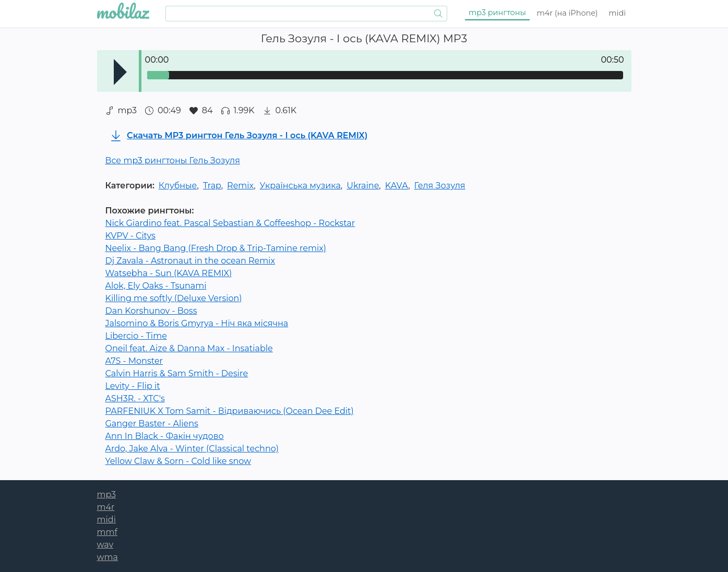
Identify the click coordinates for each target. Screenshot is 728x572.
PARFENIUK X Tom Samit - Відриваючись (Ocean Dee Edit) (230, 411)
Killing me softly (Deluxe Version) (174, 298)
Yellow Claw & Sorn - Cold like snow (178, 461)
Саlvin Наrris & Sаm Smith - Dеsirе (177, 373)
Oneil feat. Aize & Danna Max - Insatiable (189, 348)
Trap (212, 186)
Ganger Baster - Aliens (152, 424)
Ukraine (363, 186)
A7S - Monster (134, 361)
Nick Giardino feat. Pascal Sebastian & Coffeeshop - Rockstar (230, 223)
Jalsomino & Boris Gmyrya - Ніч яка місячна (197, 323)
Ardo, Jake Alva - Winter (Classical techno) (192, 449)
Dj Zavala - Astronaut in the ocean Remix (190, 261)
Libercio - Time (136, 336)
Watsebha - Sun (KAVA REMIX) (169, 273)
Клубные (178, 186)
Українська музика (300, 186)
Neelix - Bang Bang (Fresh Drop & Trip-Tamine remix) (216, 248)
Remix (240, 186)
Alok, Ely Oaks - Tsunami (156, 286)
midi (617, 13)
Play (120, 72)
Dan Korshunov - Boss (151, 311)
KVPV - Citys (130, 236)
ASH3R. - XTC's (135, 398)
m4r (568, 13)
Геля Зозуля (440, 186)
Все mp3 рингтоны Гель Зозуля (173, 160)
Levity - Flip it (133, 386)
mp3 (497, 13)
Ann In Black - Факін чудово (165, 436)
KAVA (397, 186)
